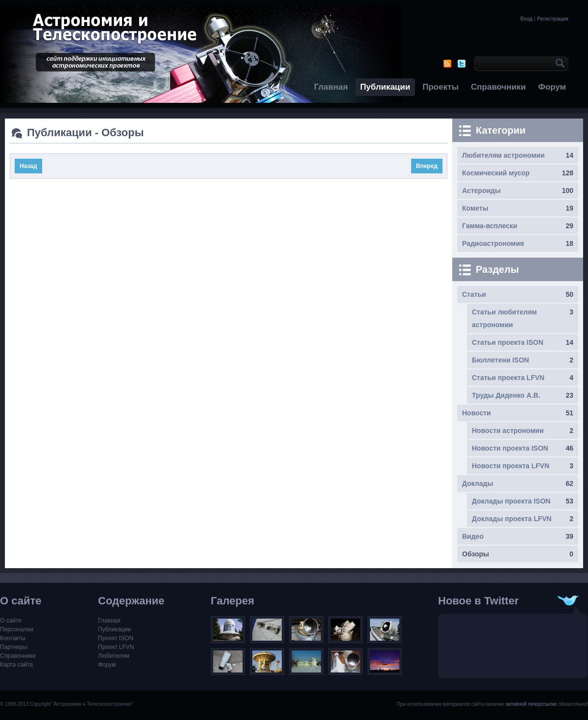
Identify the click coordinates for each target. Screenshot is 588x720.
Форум (552, 87)
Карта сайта (16, 665)
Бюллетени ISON (501, 360)
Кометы (475, 208)
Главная (331, 87)
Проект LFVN (116, 647)
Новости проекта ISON (510, 448)
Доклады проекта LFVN (512, 519)
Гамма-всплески (490, 226)
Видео (473, 536)
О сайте (11, 621)
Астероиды (481, 191)
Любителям (114, 656)
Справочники (498, 87)
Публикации (385, 87)
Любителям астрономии (503, 155)
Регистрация (553, 19)
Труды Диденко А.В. (506, 395)
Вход (527, 19)
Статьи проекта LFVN (508, 378)
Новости (477, 413)
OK (559, 64)
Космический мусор (496, 173)
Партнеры (14, 647)
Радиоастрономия (493, 243)
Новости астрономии (508, 431)
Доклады (478, 483)
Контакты (13, 638)
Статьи (474, 294)
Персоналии (17, 629)
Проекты (441, 87)
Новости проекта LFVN (511, 466)
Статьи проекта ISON (508, 342)
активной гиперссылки (531, 704)
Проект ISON (116, 638)
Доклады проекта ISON (511, 501)
